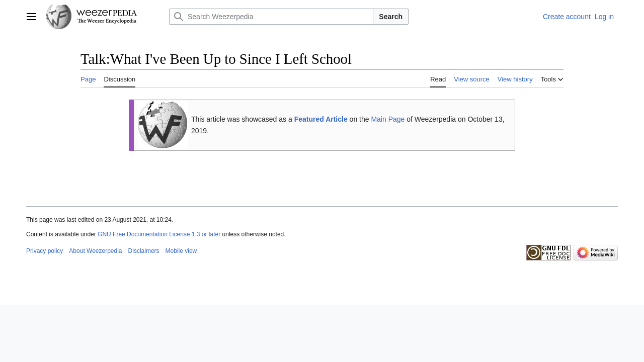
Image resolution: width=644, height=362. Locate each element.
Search (391, 17)
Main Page (388, 119)
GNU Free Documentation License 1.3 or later (159, 234)
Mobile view (181, 251)
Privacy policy (45, 251)
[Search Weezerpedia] (271, 17)
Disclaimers (144, 251)
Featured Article (321, 119)
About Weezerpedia (95, 251)
